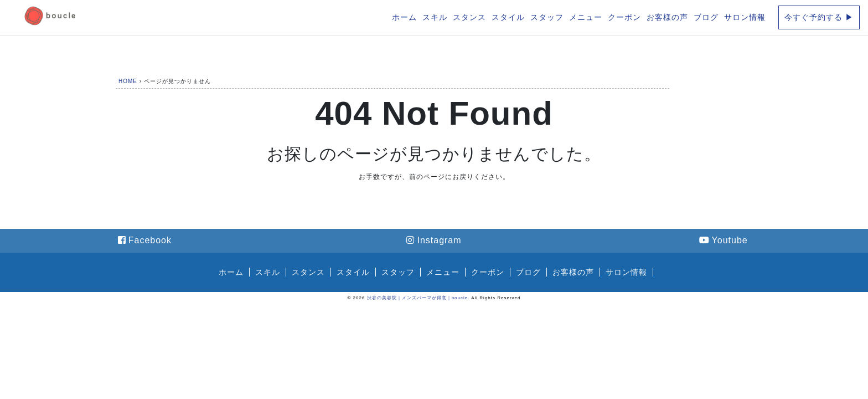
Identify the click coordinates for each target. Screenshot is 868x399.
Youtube (724, 240)
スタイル (508, 17)
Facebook (145, 240)
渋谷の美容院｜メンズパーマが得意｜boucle (418, 298)
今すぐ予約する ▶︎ (819, 17)
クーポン (624, 17)
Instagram (434, 240)
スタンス (469, 17)
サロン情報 (745, 17)
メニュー (586, 17)
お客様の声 (667, 17)
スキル (435, 17)
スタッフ (547, 17)
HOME (128, 81)
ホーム (404, 17)
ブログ (706, 17)
